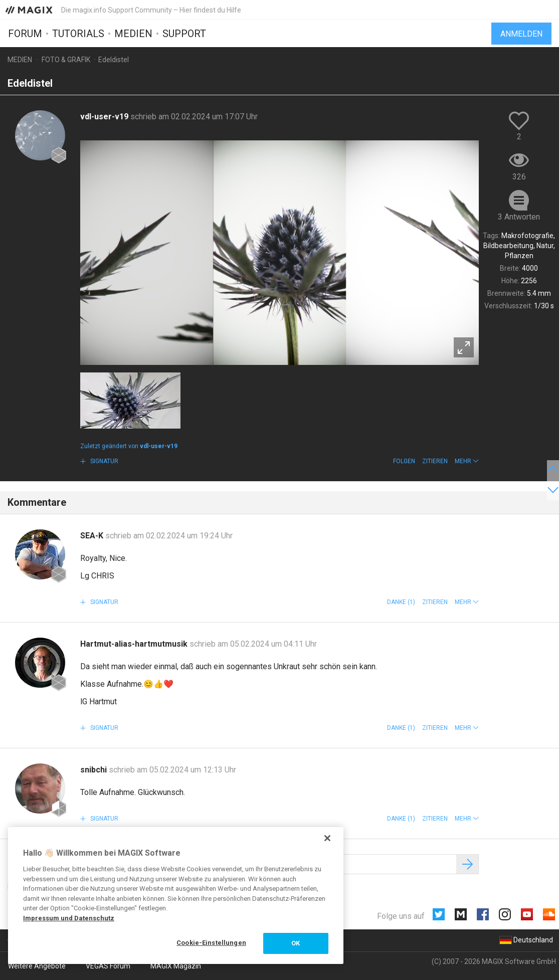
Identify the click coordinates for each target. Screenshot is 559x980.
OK (296, 943)
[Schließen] (327, 838)
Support (184, 34)
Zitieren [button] (435, 461)
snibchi (95, 770)
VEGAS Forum (108, 966)
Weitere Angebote (37, 966)
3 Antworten (519, 217)
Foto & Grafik (66, 60)
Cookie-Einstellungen (211, 943)
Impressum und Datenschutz (69, 918)
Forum (25, 34)
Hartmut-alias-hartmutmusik (135, 644)
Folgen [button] (404, 461)
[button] (467, 461)
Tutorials (78, 34)
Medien (133, 34)
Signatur (104, 461)
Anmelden (521, 34)
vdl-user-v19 (105, 117)
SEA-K (93, 536)
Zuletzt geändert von (129, 446)
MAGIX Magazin (176, 966)
